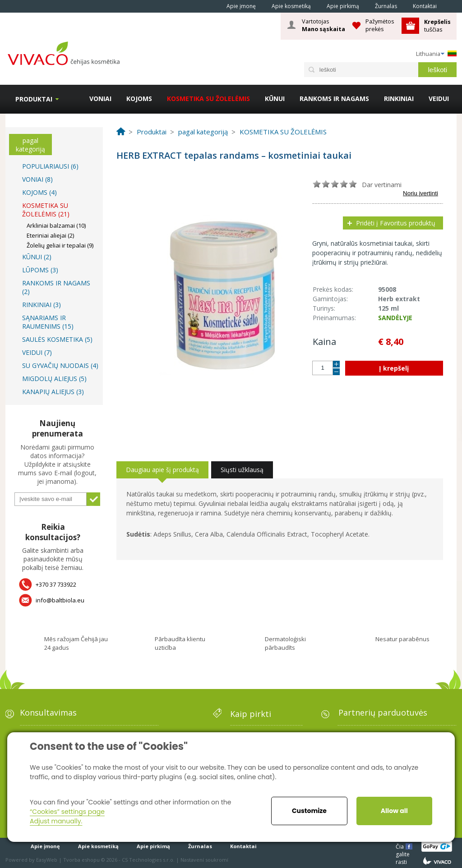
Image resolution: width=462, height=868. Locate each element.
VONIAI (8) (37, 179)
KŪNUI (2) (37, 257)
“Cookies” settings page (67, 812)
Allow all (394, 811)
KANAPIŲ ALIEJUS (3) (53, 392)
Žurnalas (386, 6)
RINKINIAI (399, 99)
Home (206, 6)
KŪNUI (275, 99)
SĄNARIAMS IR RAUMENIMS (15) (48, 322)
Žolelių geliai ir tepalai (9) (60, 245)
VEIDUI (439, 99)
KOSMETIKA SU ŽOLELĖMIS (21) (46, 210)
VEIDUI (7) (37, 352)
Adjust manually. (56, 821)
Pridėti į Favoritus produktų (396, 223)
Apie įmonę (241, 6)
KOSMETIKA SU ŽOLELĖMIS (208, 99)
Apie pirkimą (343, 6)
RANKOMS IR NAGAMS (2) (56, 287)
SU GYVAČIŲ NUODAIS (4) (60, 365)
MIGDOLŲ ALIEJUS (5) (54, 379)
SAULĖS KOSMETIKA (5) (57, 339)
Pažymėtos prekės (380, 25)
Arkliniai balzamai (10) (56, 225)
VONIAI (100, 99)
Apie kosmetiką (291, 6)
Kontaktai (425, 6)
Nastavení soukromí (204, 860)
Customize (309, 811)
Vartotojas (323, 25)
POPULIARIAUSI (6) (50, 166)
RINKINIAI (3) (42, 305)
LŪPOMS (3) (40, 270)
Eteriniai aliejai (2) (50, 235)
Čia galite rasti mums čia (404, 846)
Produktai (34, 99)
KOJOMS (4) (39, 192)
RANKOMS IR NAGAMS (334, 99)
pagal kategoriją (30, 145)
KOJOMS (139, 99)
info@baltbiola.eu (60, 600)
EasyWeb (47, 860)
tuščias (438, 25)
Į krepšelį (394, 368)
